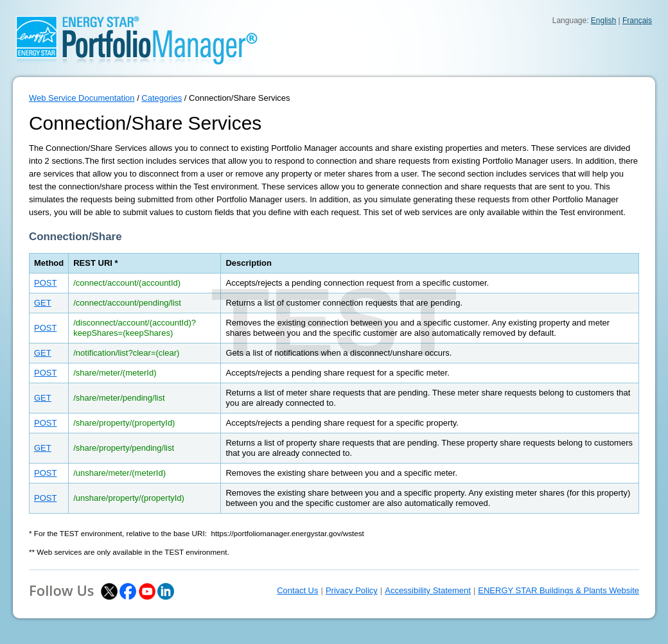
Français (637, 21)
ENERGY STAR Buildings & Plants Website (558, 590)
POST (45, 283)
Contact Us (297, 590)
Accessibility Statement (428, 590)
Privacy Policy (352, 590)
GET (43, 303)
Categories (162, 98)
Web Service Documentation (82, 98)
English (603, 21)
